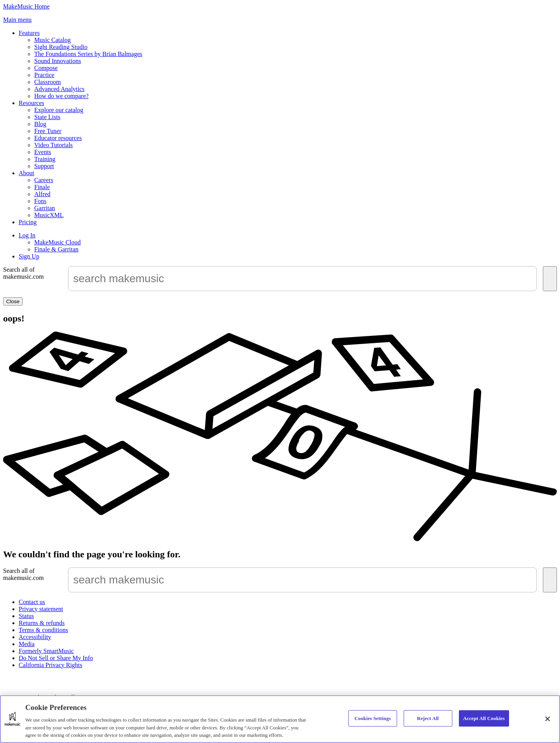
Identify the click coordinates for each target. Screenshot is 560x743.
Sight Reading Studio (61, 47)
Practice (44, 75)
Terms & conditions (43, 630)
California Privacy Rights (51, 665)
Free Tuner (48, 131)
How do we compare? (61, 96)
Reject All (428, 718)
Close (13, 301)
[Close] (548, 719)
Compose (46, 68)
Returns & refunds (42, 623)
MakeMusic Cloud (58, 242)
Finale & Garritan (56, 249)
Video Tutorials (53, 145)
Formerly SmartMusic (46, 651)
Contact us (32, 602)
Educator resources (58, 138)
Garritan (45, 208)
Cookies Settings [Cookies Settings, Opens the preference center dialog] (373, 718)
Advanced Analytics (59, 89)
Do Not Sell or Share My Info (56, 658)
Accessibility (35, 637)
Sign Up (29, 256)
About (26, 173)
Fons (40, 201)
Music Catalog (52, 40)
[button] (17, 20)
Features (29, 33)
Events (43, 152)
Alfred (42, 194)
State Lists (47, 117)
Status (26, 616)
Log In (27, 235)
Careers (44, 180)
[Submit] (550, 279)
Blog (40, 124)
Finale (42, 187)
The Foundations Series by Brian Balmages (88, 54)
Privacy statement (41, 609)
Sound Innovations (58, 61)
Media (27, 644)
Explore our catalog (59, 110)
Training (45, 159)
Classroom (47, 82)
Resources (31, 103)
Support (44, 166)
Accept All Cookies (484, 718)
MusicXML (49, 215)
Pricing (28, 222)
